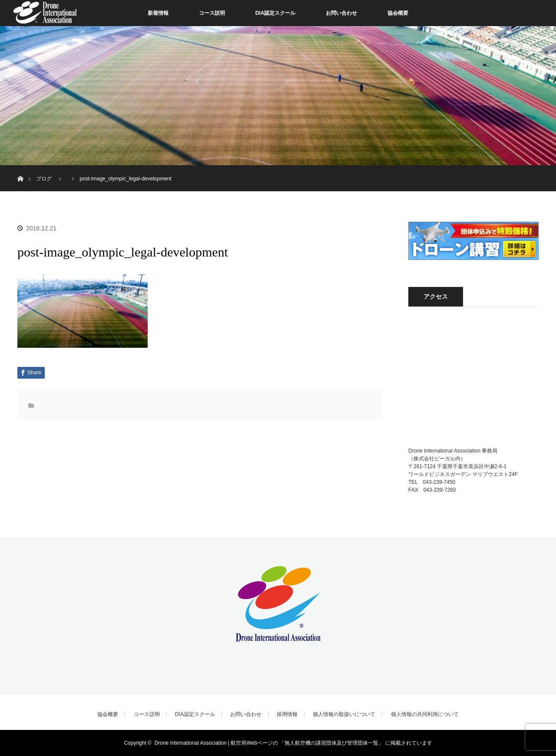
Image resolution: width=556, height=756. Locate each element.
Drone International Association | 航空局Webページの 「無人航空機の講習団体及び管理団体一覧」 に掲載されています (293, 743)
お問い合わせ (341, 13)
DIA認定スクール (276, 13)
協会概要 (398, 13)
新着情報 (158, 13)
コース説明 (212, 13)
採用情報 (287, 714)
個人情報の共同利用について (425, 714)
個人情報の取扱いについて (344, 714)
